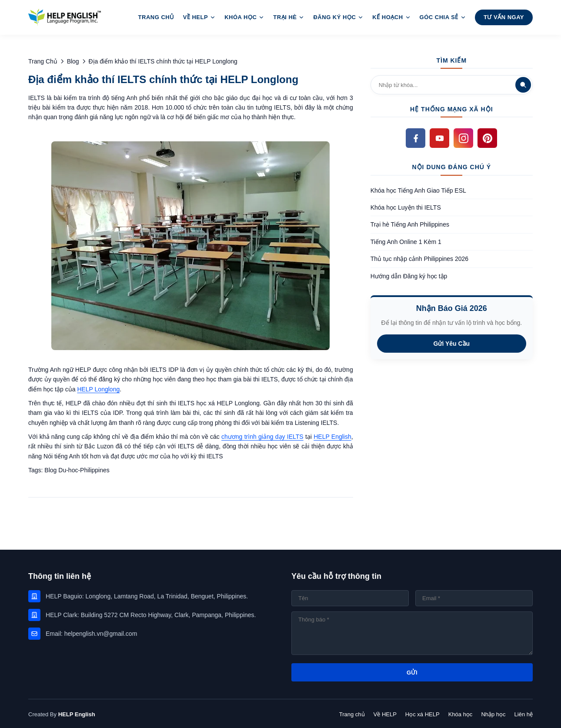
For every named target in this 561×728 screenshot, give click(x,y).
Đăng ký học (338, 17)
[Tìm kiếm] (523, 85)
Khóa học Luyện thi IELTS (406, 207)
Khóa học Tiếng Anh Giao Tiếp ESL (418, 190)
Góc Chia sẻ (443, 17)
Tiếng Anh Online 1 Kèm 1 (406, 242)
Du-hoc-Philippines (84, 470)
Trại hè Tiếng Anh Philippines (410, 224)
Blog (51, 470)
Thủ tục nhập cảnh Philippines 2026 (419, 259)
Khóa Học (244, 17)
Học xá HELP (422, 714)
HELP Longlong (98, 389)
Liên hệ (524, 714)
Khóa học (461, 714)
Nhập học (493, 714)
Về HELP (199, 17)
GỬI (412, 673)
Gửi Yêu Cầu (452, 344)
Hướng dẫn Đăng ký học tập (409, 276)
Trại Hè (289, 17)
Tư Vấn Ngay (504, 17)
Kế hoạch (391, 17)
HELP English (332, 437)
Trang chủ (352, 714)
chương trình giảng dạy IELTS (262, 437)
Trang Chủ (156, 17)
